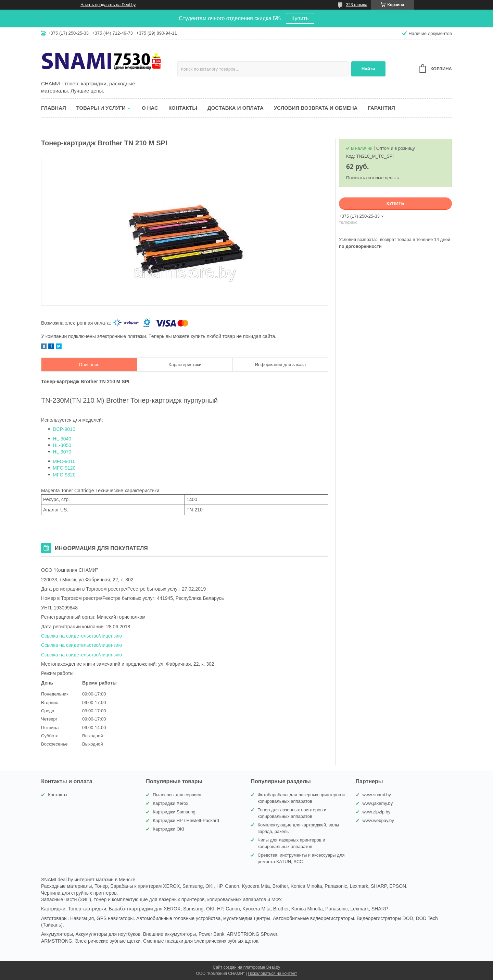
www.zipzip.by (377, 812)
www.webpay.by (378, 820)
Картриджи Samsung (174, 812)
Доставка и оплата (236, 108)
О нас (150, 108)
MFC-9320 (64, 475)
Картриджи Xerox (170, 803)
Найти (368, 69)
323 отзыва (357, 5)
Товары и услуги (101, 108)
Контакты (183, 108)
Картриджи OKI (168, 829)
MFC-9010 (64, 461)
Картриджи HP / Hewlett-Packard (186, 820)
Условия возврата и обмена (316, 108)
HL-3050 (62, 445)
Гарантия (381, 108)
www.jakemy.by (378, 803)
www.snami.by (377, 795)
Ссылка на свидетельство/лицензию (81, 636)
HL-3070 (62, 452)
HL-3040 (62, 439)
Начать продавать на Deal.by (108, 5)
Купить (300, 18)
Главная (54, 108)
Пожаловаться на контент (272, 973)
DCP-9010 (64, 429)
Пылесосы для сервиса (177, 795)
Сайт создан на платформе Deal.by (247, 967)
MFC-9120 (64, 468)
